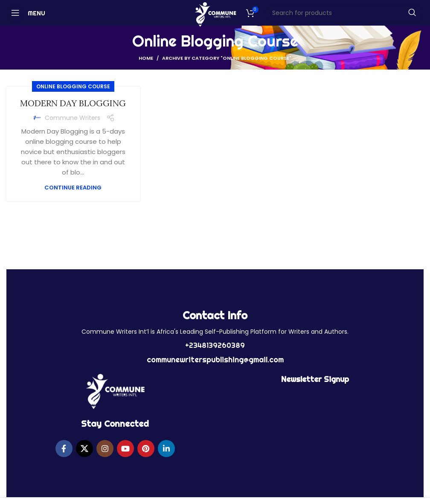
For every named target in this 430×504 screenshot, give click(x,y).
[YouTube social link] (125, 449)
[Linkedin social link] (166, 449)
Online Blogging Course (73, 86)
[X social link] (84, 449)
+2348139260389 (215, 345)
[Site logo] (215, 14)
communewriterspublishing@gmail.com (215, 360)
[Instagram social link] (105, 449)
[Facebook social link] (64, 449)
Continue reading (73, 188)
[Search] (345, 13)
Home (146, 58)
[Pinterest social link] (146, 449)
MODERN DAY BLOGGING (73, 103)
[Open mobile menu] (26, 13)
